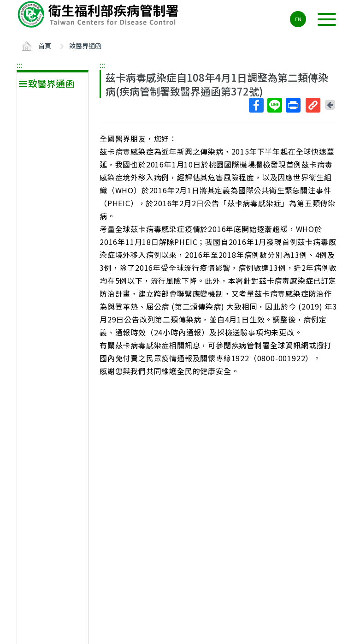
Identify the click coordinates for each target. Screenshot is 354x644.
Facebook (256, 105)
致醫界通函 (85, 45)
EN (298, 19)
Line (274, 105)
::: (19, 65)
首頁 (45, 45)
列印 (293, 105)
